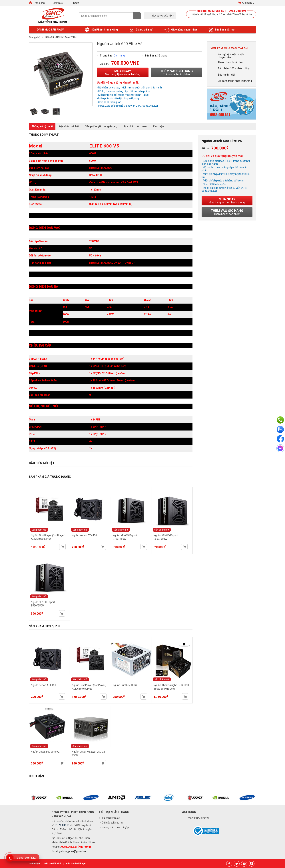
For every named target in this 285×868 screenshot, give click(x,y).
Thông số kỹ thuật (42, 126)
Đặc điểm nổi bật (69, 126)
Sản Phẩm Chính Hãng (101, 30)
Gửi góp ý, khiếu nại (113, 823)
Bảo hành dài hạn (222, 30)
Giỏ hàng (246, 3)
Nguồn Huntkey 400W (125, 685)
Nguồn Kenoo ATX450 (84, 535)
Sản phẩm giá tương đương (101, 126)
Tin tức (75, 3)
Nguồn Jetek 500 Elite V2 (45, 752)
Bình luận (158, 126)
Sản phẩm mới (39, 530)
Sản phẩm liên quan (135, 126)
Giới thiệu (58, 3)
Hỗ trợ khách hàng (114, 812)
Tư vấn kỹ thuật (111, 818)
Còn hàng (119, 56)
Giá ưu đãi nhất (141, 30)
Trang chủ (39, 3)
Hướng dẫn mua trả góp (115, 827)
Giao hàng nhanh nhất (181, 30)
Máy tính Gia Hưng (198, 818)
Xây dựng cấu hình (163, 16)
